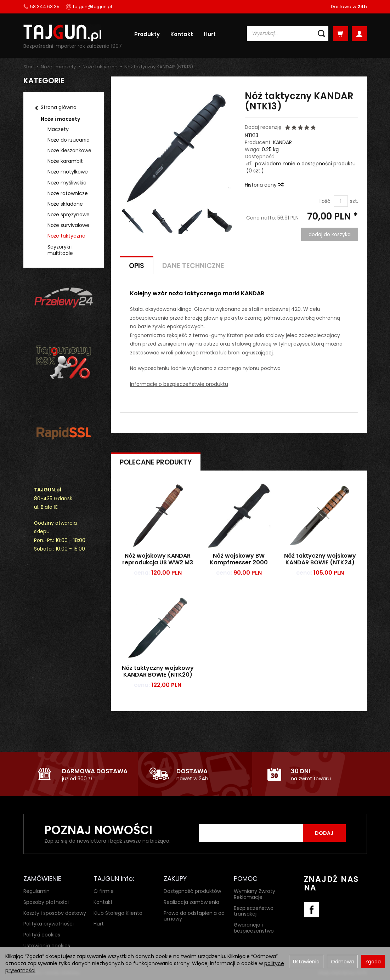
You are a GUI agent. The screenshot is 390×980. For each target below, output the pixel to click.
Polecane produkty (156, 462)
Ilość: (326, 201)
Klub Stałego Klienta (118, 913)
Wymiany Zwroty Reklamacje (255, 894)
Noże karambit (65, 161)
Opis (137, 266)
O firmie (104, 891)
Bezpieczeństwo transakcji (254, 911)
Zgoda (373, 962)
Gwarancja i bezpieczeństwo (254, 928)
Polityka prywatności (49, 924)
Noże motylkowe (68, 172)
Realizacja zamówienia (191, 902)
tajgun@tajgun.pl (89, 7)
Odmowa (342, 962)
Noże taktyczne (66, 236)
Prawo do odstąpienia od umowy (194, 916)
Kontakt (182, 34)
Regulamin (36, 891)
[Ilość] (341, 201)
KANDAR (282, 142)
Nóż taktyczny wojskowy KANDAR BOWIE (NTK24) (320, 559)
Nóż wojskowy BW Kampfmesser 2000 (239, 559)
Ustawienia (306, 962)
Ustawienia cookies (47, 946)
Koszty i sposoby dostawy (55, 913)
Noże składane (65, 204)
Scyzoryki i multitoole (60, 250)
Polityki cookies (42, 935)
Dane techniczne (193, 266)
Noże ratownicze (68, 193)
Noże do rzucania (69, 140)
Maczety (58, 129)
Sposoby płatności (46, 902)
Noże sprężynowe (69, 215)
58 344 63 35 (41, 7)
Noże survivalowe (68, 225)
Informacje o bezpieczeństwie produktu (179, 384)
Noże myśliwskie (67, 183)
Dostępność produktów (192, 891)
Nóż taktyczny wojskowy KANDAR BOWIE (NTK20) (158, 671)
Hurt (210, 34)
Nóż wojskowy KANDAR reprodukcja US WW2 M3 (158, 559)
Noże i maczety (60, 119)
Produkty (147, 34)
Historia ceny (264, 185)
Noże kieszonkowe (69, 150)
